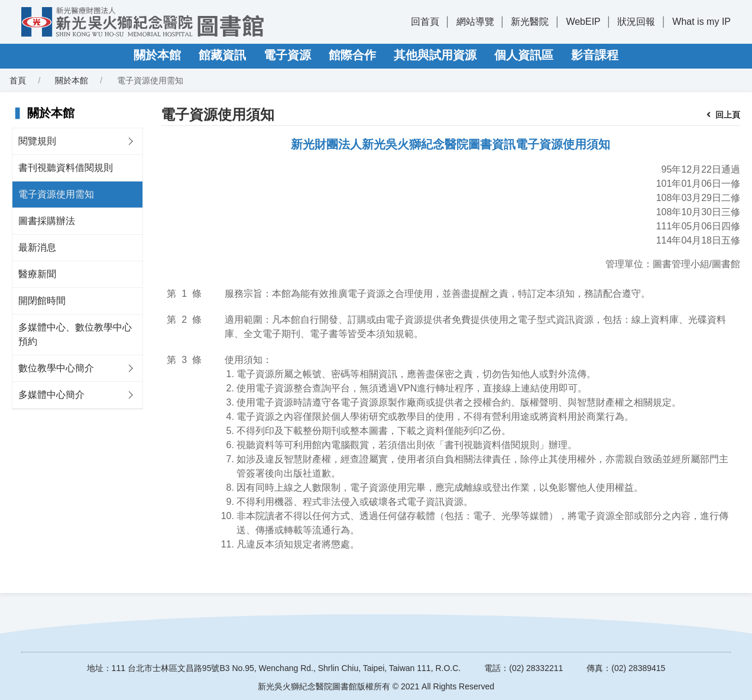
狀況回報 (636, 22)
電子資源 (287, 55)
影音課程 (595, 55)
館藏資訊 (222, 55)
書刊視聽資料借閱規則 (66, 168)
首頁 (18, 80)
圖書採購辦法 (47, 221)
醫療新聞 (37, 274)
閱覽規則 (37, 141)
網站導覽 (475, 22)
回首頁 (425, 22)
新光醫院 (530, 22)
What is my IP (701, 22)
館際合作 (352, 55)
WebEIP (583, 22)
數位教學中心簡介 (56, 368)
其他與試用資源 (435, 55)
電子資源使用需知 (56, 194)
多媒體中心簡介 (51, 395)
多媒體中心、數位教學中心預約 (75, 334)
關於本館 (157, 55)
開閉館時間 (42, 301)
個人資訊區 (524, 55)
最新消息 (37, 247)
